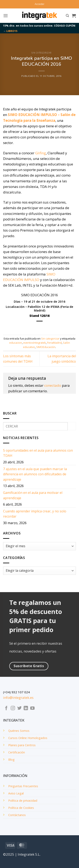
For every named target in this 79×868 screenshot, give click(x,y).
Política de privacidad (23, 801)
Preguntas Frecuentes (23, 786)
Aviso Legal (16, 793)
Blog (11, 760)
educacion (16, 343)
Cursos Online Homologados (28, 738)
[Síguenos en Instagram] (13, 708)
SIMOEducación (46, 347)
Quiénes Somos (19, 731)
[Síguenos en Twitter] (19, 708)
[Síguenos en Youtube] (32, 708)
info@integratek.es (18, 698)
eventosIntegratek (35, 343)
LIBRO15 (12, 31)
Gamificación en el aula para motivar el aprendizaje (33, 495)
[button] (40, 4)
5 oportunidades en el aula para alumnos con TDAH (38, 453)
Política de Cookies (21, 808)
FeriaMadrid (54, 343)
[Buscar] (67, 16)
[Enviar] (72, 426)
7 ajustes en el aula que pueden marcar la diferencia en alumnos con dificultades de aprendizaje (35, 474)
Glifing (41, 153)
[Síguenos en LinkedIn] (26, 708)
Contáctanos (17, 815)
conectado (53, 385)
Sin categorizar (41, 53)
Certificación (17, 752)
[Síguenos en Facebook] (6, 708)
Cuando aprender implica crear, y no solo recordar (35, 514)
